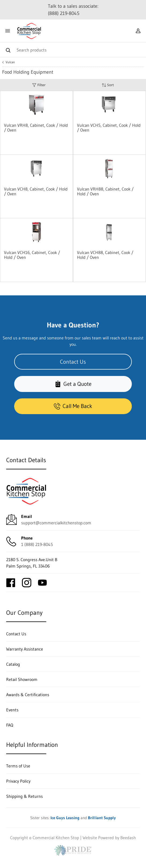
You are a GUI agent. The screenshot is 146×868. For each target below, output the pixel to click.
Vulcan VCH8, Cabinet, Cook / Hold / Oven (36, 191)
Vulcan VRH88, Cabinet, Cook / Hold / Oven (105, 191)
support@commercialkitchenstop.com (56, 523)
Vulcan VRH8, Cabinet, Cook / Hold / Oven (36, 128)
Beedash (128, 838)
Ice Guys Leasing (65, 818)
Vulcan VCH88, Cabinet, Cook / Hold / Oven (105, 255)
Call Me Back (73, 406)
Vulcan (10, 62)
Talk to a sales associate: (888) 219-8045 (73, 10)
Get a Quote (73, 384)
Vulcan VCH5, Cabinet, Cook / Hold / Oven (109, 128)
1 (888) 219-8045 (37, 544)
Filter (39, 85)
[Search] (73, 50)
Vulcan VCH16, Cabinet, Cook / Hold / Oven (32, 255)
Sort (108, 85)
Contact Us (73, 362)
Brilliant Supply (102, 818)
